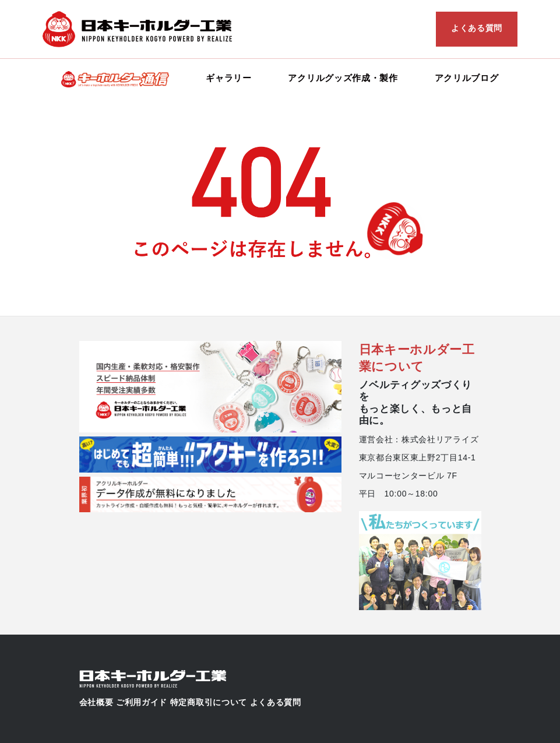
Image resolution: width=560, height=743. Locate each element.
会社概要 (96, 702)
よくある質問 (477, 28)
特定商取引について (209, 702)
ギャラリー (229, 78)
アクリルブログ (467, 78)
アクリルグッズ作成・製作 (343, 78)
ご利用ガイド (142, 702)
